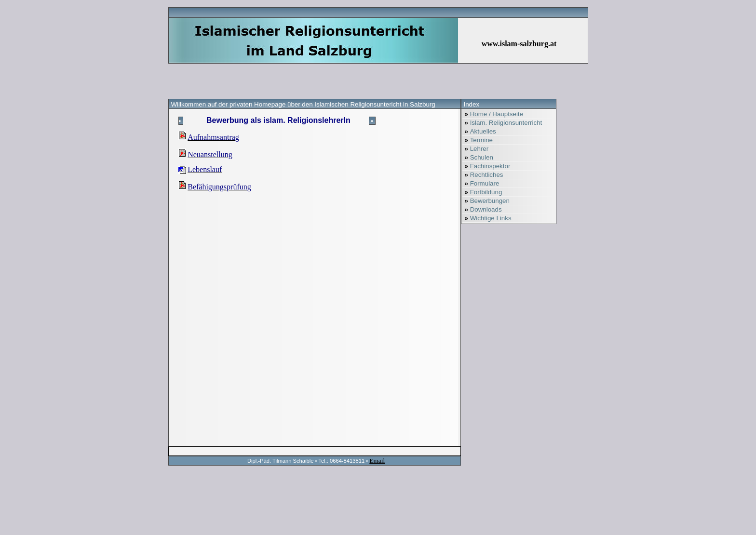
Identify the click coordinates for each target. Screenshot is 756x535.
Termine (478, 140)
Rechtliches (483, 175)
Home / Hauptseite (493, 114)
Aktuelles (479, 131)
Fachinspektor (486, 166)
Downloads (482, 209)
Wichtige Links (487, 218)
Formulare (481, 183)
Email (377, 461)
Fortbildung (482, 192)
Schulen (478, 157)
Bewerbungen (486, 201)
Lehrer (476, 149)
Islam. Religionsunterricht (502, 123)
